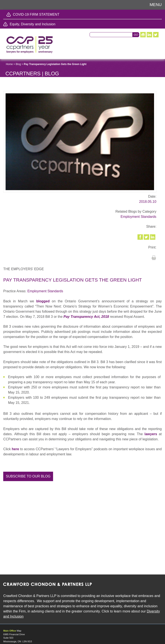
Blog (18, 64)
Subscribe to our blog (28, 476)
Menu (156, 5)
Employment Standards (138, 217)
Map (19, 631)
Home (9, 64)
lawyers (151, 434)
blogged (43, 301)
